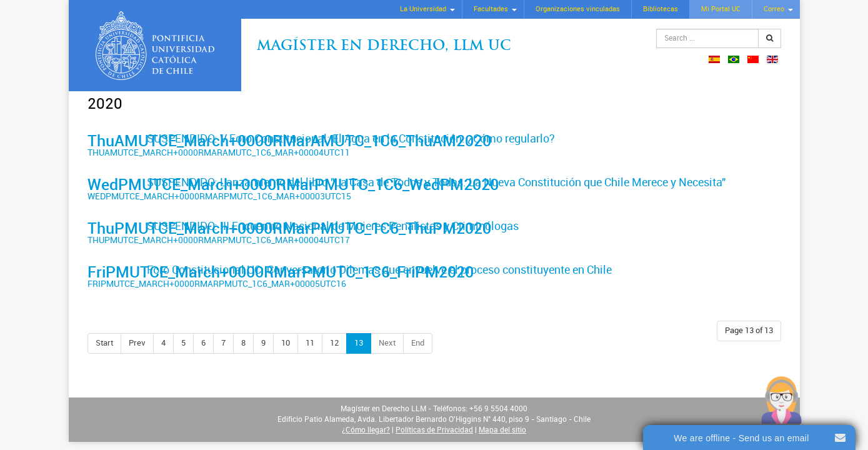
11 (310, 343)
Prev (137, 343)
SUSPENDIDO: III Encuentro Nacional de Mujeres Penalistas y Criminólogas (333, 226)
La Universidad (423, 9)
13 (359, 343)
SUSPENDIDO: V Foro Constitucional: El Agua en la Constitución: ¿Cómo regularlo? (351, 139)
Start (104, 343)
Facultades (491, 9)
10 (286, 343)
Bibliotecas (661, 9)
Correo (774, 9)
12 (334, 343)
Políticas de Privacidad (434, 430)
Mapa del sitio (502, 430)
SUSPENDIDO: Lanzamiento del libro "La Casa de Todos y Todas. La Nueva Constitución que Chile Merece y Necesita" (436, 182)
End (418, 343)
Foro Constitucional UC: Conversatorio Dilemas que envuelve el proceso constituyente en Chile (379, 270)
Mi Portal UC (721, 9)
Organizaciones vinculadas (578, 9)
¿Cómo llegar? (366, 430)
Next (387, 343)
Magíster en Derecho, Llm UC (384, 47)
